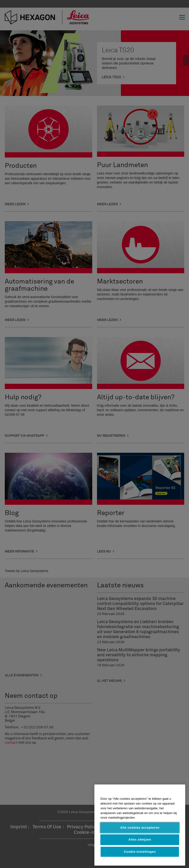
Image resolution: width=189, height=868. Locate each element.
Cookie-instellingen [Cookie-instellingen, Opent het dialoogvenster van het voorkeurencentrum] (140, 852)
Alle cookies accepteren (140, 828)
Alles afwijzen (140, 839)
